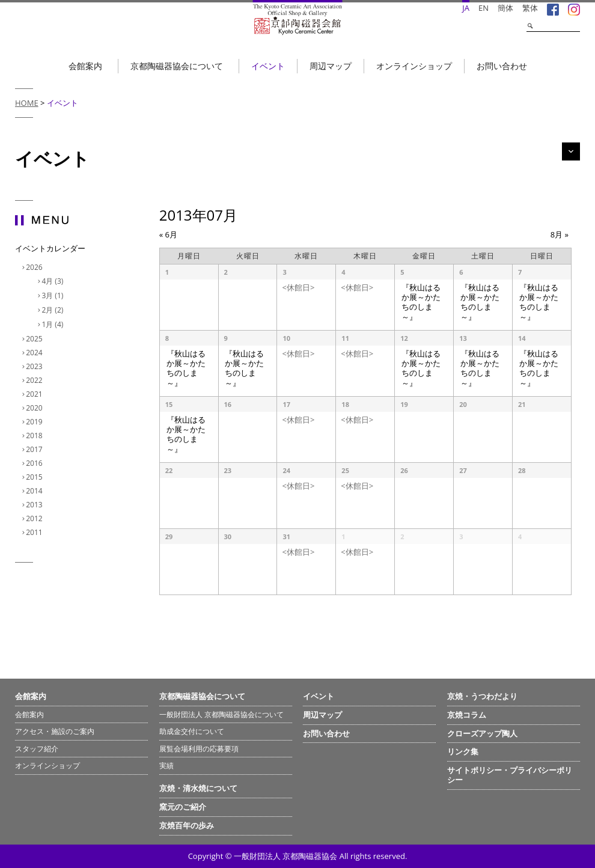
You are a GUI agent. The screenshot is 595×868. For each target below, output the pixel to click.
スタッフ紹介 (37, 749)
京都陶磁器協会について (177, 66)
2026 (35, 267)
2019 (35, 422)
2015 (35, 477)
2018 (35, 436)
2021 (35, 394)
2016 (35, 463)
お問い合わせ (502, 66)
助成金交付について (192, 731)
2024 (35, 353)
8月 (560, 234)
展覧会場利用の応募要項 (199, 749)
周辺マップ (331, 66)
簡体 (505, 8)
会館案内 (85, 66)
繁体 (530, 8)
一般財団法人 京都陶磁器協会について (221, 714)
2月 (54, 310)
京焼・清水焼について (198, 788)
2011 (35, 532)
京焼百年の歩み (187, 825)
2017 (35, 449)
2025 (35, 339)
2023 (35, 366)
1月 (54, 324)
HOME (27, 103)
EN (484, 8)
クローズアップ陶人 (482, 733)
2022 (35, 380)
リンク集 (463, 751)
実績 (166, 766)
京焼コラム (467, 715)
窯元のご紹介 (183, 807)
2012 (35, 518)
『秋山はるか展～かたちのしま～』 (421, 302)
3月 (54, 295)
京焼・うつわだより (482, 696)
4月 (54, 281)
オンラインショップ (414, 66)
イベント (268, 66)
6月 (168, 234)
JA (466, 8)
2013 (35, 505)
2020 (35, 408)
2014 (35, 491)
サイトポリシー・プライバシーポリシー (510, 775)
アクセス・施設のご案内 (55, 731)
